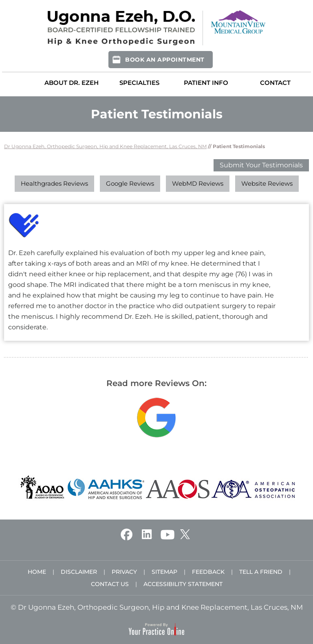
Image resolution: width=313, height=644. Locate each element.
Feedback (208, 572)
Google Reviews (130, 183)
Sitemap (164, 572)
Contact (275, 83)
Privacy (124, 572)
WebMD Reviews (198, 183)
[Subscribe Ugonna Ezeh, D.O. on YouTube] (168, 534)
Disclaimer (79, 572)
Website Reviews (267, 183)
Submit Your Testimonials (261, 165)
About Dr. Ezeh (72, 83)
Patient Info (206, 83)
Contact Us (110, 584)
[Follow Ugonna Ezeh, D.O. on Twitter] (185, 534)
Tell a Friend (261, 572)
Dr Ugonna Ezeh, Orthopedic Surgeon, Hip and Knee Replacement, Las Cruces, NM (105, 146)
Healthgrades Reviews (54, 183)
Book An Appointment (165, 60)
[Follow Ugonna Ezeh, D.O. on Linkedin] (147, 534)
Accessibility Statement (183, 584)
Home (19, 82)
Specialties (139, 83)
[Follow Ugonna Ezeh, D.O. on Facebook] (127, 534)
